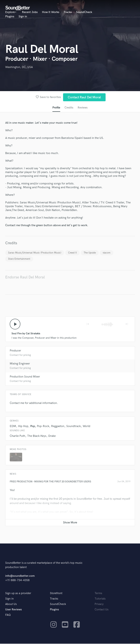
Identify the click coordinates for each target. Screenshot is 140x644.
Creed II (72, 253)
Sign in (23, 17)
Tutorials (100, 599)
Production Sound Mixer (25, 377)
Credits (69, 108)
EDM (13, 427)
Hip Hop (23, 427)
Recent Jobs (30, 12)
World (86, 427)
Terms (98, 594)
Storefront (56, 594)
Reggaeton (58, 427)
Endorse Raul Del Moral (25, 277)
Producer (15, 351)
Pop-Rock (43, 427)
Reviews (83, 108)
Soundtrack (74, 427)
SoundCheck (84, 12)
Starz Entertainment (19, 259)
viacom (107, 253)
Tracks (68, 12)
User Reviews (14, 610)
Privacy (99, 604)
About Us (11, 604)
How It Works (51, 12)
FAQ (8, 615)
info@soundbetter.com (20, 576)
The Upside (90, 253)
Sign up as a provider (18, 594)
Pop (33, 427)
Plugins (10, 17)
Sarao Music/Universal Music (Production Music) (35, 253)
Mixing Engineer (20, 364)
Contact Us (102, 610)
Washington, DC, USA (19, 67)
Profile (56, 108)
